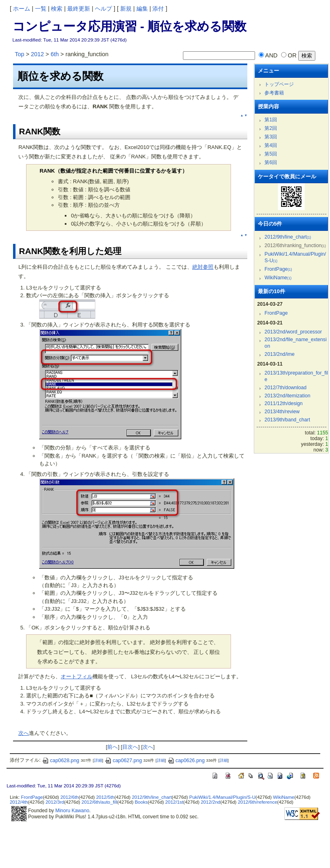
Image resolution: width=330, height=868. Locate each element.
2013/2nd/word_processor (293, 332)
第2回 (271, 128)
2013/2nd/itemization (287, 396)
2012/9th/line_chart (288, 237)
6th (55, 54)
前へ (112, 747)
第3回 (271, 137)
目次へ (130, 747)
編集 (142, 9)
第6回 (271, 162)
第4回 (271, 145)
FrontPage (278, 269)
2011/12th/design (283, 403)
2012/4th (19, 802)
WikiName (278, 278)
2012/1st (174, 802)
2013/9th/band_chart (287, 420)
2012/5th (105, 797)
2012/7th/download (285, 388)
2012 (37, 54)
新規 (126, 9)
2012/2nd (211, 802)
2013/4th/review (282, 412)
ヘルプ (103, 9)
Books (141, 802)
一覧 (41, 9)
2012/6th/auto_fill (99, 802)
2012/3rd (55, 802)
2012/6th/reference (258, 802)
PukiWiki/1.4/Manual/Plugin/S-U (223, 797)
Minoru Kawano (72, 811)
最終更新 (79, 9)
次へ (24, 733)
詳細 (98, 761)
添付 (158, 9)
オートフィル (77, 676)
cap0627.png (123, 761)
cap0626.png (186, 761)
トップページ (279, 84)
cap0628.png (61, 761)
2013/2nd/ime (279, 354)
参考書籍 (274, 93)
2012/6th (69, 797)
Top (19, 54)
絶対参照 (203, 267)
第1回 (271, 120)
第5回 (271, 154)
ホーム (22, 9)
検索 (57, 9)
